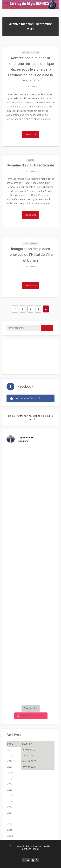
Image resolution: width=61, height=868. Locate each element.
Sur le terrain (31, 244)
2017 (10, 790)
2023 (10, 755)
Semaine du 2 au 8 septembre (30, 165)
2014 (10, 807)
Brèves (30, 160)
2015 (10, 801)
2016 (10, 795)
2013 (10, 813)
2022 (10, 761)
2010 (10, 830)
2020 (10, 773)
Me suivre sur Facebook (25, 398)
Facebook (25, 386)
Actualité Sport (31, 53)
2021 (10, 767)
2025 (10, 744)
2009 (10, 836)
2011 (10, 824)
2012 (10, 818)
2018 (10, 784)
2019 (10, 778)
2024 (10, 750)
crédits (47, 846)
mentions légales (30, 849)
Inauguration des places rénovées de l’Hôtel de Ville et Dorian (31, 255)
